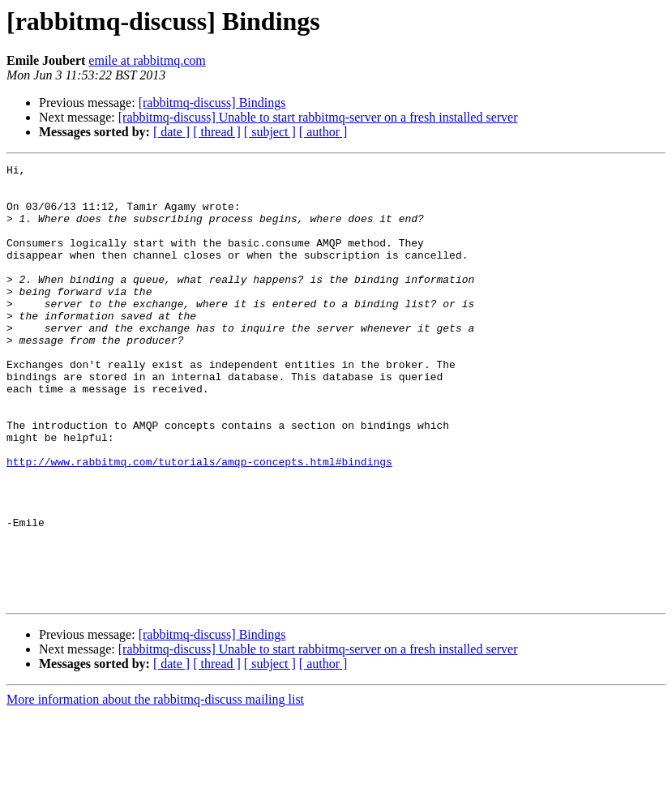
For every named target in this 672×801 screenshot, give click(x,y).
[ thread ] (217, 132)
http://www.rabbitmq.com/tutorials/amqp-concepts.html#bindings (199, 522)
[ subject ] (270, 132)
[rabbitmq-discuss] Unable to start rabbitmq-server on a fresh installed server (318, 117)
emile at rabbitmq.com (147, 60)
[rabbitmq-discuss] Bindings (212, 103)
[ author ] (323, 132)
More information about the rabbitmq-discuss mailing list (155, 787)
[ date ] (171, 132)
